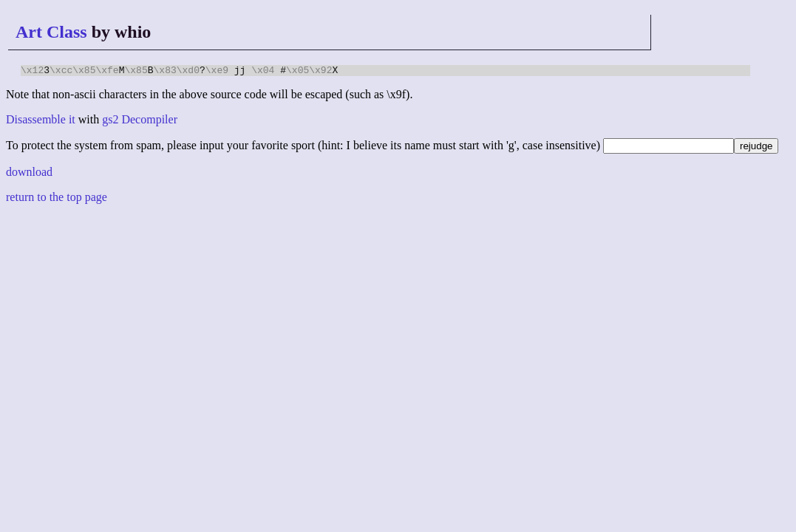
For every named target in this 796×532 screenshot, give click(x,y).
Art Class (51, 32)
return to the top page (57, 199)
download (29, 174)
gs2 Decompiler (140, 122)
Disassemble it (41, 122)
